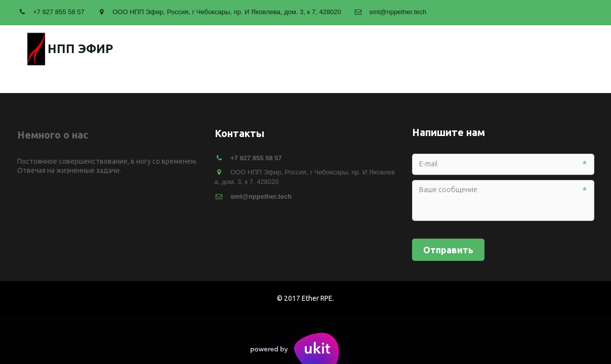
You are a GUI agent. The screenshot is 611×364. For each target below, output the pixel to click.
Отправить (448, 250)
